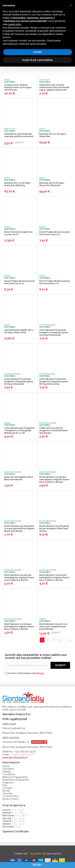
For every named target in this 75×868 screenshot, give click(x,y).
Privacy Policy (11, 799)
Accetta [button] (38, 52)
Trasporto (8, 783)
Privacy (41, 673)
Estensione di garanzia (16, 780)
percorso (39, 742)
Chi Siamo (8, 769)
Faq (5, 785)
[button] (71, 5)
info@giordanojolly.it (22, 755)
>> (70, 640)
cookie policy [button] (15, 24)
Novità (6, 791)
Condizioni (9, 774)
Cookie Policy (11, 796)
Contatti (7, 788)
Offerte (6, 772)
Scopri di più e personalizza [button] (37, 60)
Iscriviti (60, 665)
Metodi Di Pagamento (15, 777)
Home (6, 766)
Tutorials (7, 794)
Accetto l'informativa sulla (25, 673)
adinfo (38, 854)
